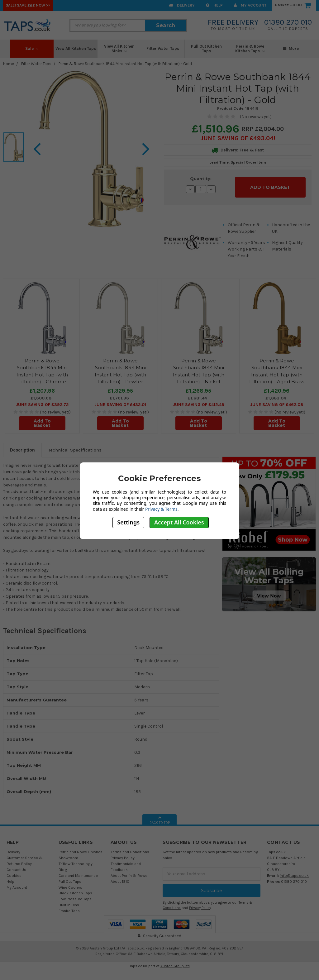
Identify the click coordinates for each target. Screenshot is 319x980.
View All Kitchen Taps (76, 48)
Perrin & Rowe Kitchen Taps (250, 49)
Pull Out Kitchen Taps (206, 49)
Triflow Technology (76, 860)
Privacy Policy (123, 854)
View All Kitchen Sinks (119, 49)
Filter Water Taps (163, 48)
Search (166, 25)
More (291, 48)
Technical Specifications (75, 447)
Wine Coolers (70, 884)
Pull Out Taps (70, 878)
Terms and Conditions (130, 848)
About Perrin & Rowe (129, 872)
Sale (32, 48)
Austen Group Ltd (175, 963)
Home (9, 64)
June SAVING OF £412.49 (199, 401)
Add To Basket (42, 419)
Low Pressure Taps (75, 895)
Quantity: (201, 179)
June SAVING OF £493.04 (237, 138)
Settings (128, 522)
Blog (63, 866)
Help (214, 5)
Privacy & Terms (161, 509)
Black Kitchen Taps (75, 889)
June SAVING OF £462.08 (277, 401)
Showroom (68, 854)
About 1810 (120, 878)
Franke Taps (69, 907)
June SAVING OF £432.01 (120, 401)
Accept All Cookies (179, 522)
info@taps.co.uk (294, 872)
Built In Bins (69, 901)
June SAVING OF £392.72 (42, 401)
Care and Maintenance (78, 872)
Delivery (182, 5)
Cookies (14, 872)
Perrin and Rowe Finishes (81, 848)
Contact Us (16, 866)
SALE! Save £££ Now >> (28, 5)
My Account (250, 5)
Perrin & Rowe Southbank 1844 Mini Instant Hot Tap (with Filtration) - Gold (125, 64)
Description (22, 447)
